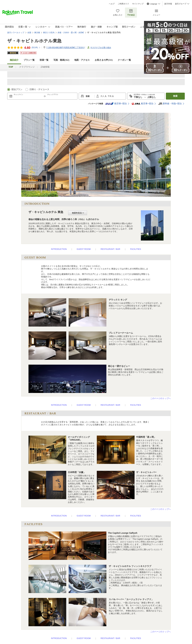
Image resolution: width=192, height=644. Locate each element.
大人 (103, 96)
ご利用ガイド (123, 4)
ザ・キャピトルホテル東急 (34, 41)
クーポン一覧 (124, 60)
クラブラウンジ (27, 67)
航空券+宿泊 (116, 104)
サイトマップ (138, 4)
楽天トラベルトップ (16, 33)
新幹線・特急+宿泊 (170, 104)
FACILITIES (136, 249)
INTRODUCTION (59, 249)
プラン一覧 (29, 60)
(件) (36, 48)
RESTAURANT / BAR (110, 249)
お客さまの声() (104, 60)
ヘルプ (112, 4)
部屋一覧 (44, 60)
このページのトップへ (161, 398)
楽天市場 (168, 4)
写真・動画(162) (61, 60)
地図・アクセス (82, 60)
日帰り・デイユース (39, 89)
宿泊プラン (17, 89)
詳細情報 (45, 67)
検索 (175, 96)
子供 (110, 96)
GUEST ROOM (84, 249)
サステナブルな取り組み (101, 48)
